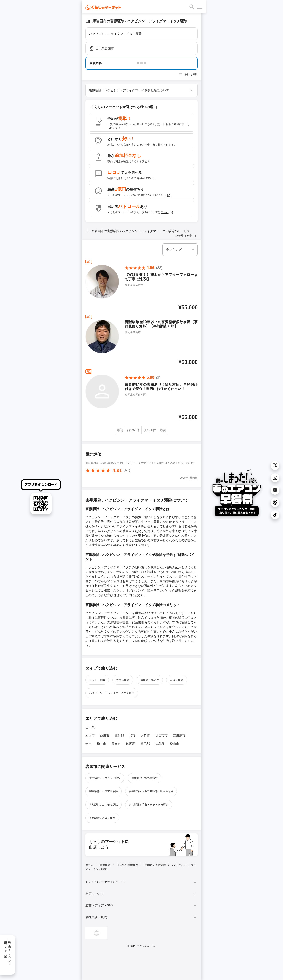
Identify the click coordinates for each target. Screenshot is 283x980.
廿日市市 (161, 735)
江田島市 (179, 735)
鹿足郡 (119, 735)
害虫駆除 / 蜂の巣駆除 (145, 778)
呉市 (132, 735)
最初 (120, 430)
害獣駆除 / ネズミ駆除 (102, 818)
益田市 (105, 735)
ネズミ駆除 (177, 680)
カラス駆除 (123, 680)
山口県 (90, 727)
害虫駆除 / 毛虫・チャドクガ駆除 (149, 805)
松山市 (174, 744)
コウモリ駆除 (97, 680)
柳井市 (101, 744)
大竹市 (145, 735)
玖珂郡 (131, 744)
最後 (163, 430)
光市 (88, 744)
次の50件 (150, 430)
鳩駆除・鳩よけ (150, 680)
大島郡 (160, 744)
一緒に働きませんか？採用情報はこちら (7, 951)
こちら (164, 195)
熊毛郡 (145, 744)
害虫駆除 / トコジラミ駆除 (105, 778)
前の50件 (133, 430)
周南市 (116, 744)
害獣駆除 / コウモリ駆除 (103, 805)
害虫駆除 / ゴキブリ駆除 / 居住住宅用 (151, 791)
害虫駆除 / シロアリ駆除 (103, 791)
